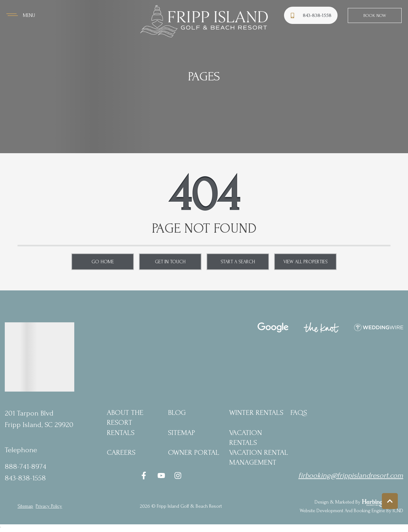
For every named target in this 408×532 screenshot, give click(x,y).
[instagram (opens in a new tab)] (178, 476)
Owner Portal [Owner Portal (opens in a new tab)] (194, 452)
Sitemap (182, 433)
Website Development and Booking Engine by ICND (351, 511)
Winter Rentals (256, 412)
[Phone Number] (312, 15)
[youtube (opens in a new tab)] (161, 476)
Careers (121, 452)
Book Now (375, 15)
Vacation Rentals (246, 438)
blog (177, 412)
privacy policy (49, 506)
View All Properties (306, 262)
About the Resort (125, 417)
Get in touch (170, 262)
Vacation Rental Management (259, 457)
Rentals (121, 433)
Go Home (103, 262)
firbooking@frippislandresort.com (351, 475)
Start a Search (238, 262)
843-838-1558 (25, 478)
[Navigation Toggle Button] (21, 15)
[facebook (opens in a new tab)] (145, 476)
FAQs (299, 412)
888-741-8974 (25, 466)
